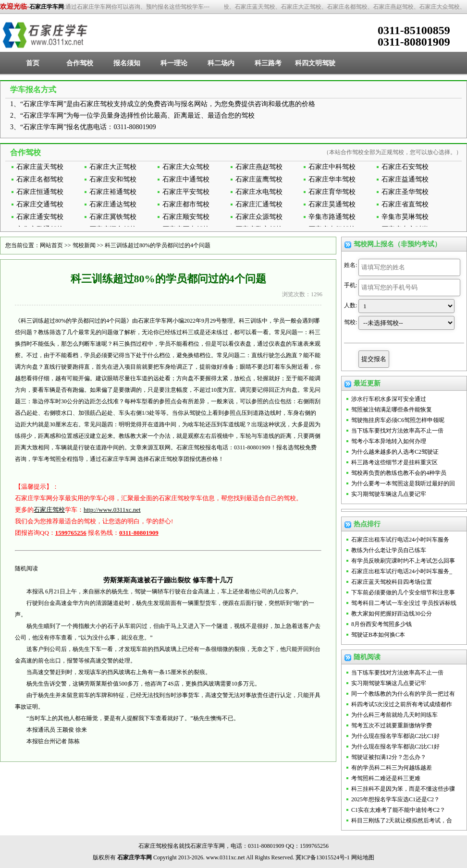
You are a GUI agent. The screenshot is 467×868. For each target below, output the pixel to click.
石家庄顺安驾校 (186, 217)
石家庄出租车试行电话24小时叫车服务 (400, 540)
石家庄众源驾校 (259, 217)
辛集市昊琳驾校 (405, 217)
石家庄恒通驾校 (40, 192)
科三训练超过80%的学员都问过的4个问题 (158, 245)
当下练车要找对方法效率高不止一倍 (397, 431)
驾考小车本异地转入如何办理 (389, 441)
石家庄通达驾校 (113, 204)
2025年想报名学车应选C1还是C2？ (395, 799)
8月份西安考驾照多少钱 (381, 624)
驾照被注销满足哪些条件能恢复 (392, 410)
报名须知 (127, 63)
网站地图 (363, 857)
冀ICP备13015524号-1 (323, 857)
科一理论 (174, 63)
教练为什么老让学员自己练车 (389, 550)
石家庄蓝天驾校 (40, 167)
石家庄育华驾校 (332, 192)
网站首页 (51, 245)
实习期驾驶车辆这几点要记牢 (389, 494)
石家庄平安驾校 (186, 192)
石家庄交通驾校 (40, 204)
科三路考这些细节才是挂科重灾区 (394, 462)
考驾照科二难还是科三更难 (386, 778)
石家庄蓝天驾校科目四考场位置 (392, 582)
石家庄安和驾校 (113, 179)
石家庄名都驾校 (40, 179)
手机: (350, 285)
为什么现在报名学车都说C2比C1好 (395, 736)
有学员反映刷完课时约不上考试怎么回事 (403, 561)
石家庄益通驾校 (405, 179)
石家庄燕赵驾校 (259, 167)
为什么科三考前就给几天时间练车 (394, 715)
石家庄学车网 (47, 7)
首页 (33, 63)
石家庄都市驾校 (186, 204)
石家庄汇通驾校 (259, 204)
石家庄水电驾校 (259, 192)
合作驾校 (80, 63)
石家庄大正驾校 (113, 167)
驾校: (350, 322)
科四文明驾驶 (315, 63)
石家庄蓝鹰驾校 (259, 179)
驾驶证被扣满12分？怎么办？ (389, 757)
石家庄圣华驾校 (405, 192)
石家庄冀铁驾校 (113, 217)
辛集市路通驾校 (332, 217)
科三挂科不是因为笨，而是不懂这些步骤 (403, 789)
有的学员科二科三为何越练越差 (392, 768)
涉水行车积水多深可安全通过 (389, 399)
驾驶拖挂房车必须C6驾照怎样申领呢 (398, 420)
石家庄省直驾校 (405, 204)
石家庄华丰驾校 (332, 179)
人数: (350, 305)
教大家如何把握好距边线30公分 (392, 614)
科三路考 (268, 63)
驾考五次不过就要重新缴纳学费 (392, 725)
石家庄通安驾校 (40, 217)
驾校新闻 (84, 245)
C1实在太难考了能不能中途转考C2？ (398, 810)
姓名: (350, 265)
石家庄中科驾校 (332, 167)
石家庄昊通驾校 (332, 204)
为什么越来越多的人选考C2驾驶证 (395, 452)
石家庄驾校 (49, 510)
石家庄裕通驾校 (113, 192)
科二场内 (221, 63)
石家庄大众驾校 (186, 167)
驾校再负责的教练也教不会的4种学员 (399, 473)
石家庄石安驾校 (405, 167)
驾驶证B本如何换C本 (378, 635)
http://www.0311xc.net (112, 510)
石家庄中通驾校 (186, 179)
